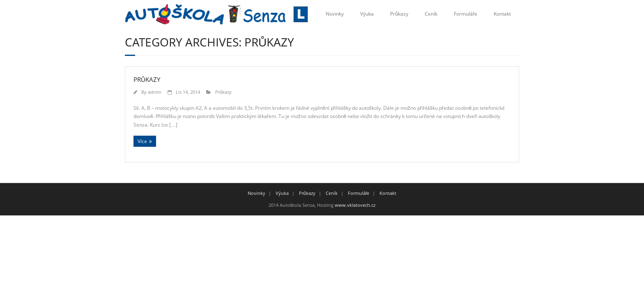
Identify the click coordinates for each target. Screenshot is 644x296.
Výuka (367, 14)
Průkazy (399, 14)
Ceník (431, 14)
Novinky (335, 14)
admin (155, 92)
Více (142, 141)
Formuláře (466, 14)
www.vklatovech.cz (355, 205)
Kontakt (502, 14)
